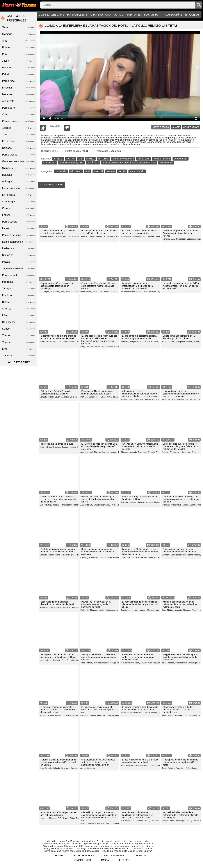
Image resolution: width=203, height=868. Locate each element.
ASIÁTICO (93, 163)
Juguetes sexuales (19, 269)
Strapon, (109, 823)
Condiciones (82, 860)
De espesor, (181, 239)
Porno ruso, (100, 823)
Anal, (173, 239)
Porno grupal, (71, 555)
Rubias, (200, 239)
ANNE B (58, 159)
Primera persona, (55, 236)
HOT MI (71, 159)
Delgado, (77, 292)
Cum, (59, 342)
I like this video (43, 128)
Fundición (19, 295)
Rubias (194, 768)
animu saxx (144, 159)
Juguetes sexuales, (146, 502)
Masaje (19, 262)
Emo (19, 349)
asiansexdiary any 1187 (72, 163)
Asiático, (52, 342)
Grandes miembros (19, 161)
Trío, (140, 452)
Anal (88, 171)
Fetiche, (118, 347)
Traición (19, 336)
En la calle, (75, 397)
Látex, (109, 715)
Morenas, (125, 452)
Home (59, 856)
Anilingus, (65, 397)
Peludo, (197, 342)
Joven (93, 768)
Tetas (19, 27)
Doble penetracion (19, 242)
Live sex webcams (51, 15)
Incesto (19, 228)
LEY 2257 (125, 860)
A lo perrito (76, 171)
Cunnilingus (19, 202)
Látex (19, 315)
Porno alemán (137, 171)
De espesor (19, 322)
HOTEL (90, 159)
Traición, (148, 400)
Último (119, 15)
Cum (19, 115)
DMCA (105, 860)
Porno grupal (19, 275)
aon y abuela (181, 159)
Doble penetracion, (140, 236)
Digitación (19, 255)
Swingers (19, 168)
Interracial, (166, 239)
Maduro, (100, 236)
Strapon (19, 329)
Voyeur (19, 342)
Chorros (19, 309)
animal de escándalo (123, 159)
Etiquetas (193, 15)
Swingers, (166, 555)
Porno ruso (19, 81)
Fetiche (19, 215)
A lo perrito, (91, 236)
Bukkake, (65, 447)
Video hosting (83, 856)
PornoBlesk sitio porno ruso (89, 15)
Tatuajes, (140, 292)
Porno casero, (109, 236)
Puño (19, 54)
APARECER (49, 163)
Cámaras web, (92, 347)
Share (176, 127)
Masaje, (73, 447)
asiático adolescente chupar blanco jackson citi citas (129, 163)
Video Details (161, 127)
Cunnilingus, (126, 236)
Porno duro (19, 108)
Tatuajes (19, 289)
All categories (19, 362)
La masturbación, (128, 292)
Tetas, (65, 236)
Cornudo (19, 208)
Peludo (122, 171)
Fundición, (125, 610)
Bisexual (98, 171)
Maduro (111, 171)
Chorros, (171, 342)
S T (80, 159)
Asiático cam (166, 163)
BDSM (19, 302)
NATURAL (103, 159)
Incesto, (198, 555)
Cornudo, (151, 452)
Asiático (19, 128)
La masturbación (19, 188)
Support (142, 856)
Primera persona (19, 235)
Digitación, (187, 452)
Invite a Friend (115, 856)
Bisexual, (69, 292)
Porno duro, (97, 292)
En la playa (19, 195)
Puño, (118, 236)
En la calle (61, 171)
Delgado (19, 148)
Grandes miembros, (156, 236)
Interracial (19, 282)
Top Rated (134, 15)
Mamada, (43, 236)
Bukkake (19, 175)
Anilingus (19, 182)
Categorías (174, 15)
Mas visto (151, 15)
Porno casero (19, 222)
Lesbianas (19, 248)
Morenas (19, 94)
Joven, (58, 397)
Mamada (19, 34)
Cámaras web (19, 121)
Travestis (19, 356)
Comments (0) (191, 127)
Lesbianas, (191, 239)
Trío (78, 818)
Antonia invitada (162, 159)
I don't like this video (67, 128)
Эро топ (148, 851)
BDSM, (71, 236)
